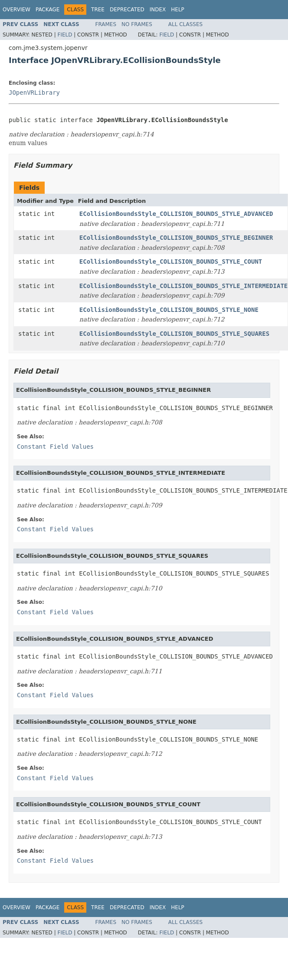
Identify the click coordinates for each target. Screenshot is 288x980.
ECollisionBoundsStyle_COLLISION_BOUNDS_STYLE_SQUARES (174, 334)
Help (178, 10)
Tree (98, 10)
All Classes (185, 24)
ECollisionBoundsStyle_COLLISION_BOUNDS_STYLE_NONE (169, 310)
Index (158, 10)
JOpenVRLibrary (34, 93)
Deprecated (127, 10)
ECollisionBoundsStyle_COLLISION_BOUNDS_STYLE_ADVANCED (176, 214)
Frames (106, 24)
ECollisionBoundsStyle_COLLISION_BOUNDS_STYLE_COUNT (171, 262)
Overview (16, 10)
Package (47, 10)
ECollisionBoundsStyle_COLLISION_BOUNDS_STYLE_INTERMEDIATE (183, 286)
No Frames (137, 24)
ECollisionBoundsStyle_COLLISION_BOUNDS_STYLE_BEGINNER (176, 238)
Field (65, 35)
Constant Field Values (55, 447)
